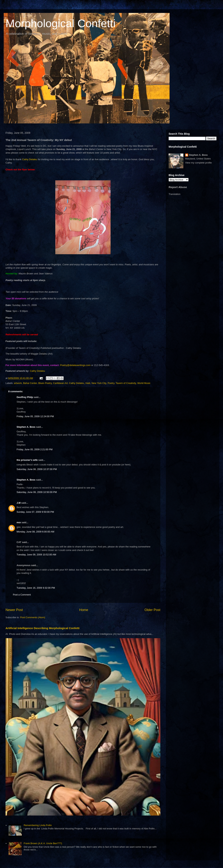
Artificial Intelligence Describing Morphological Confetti (42, 628)
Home (84, 610)
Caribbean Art (60, 383)
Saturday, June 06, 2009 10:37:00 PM (37, 469)
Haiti (88, 383)
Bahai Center (30, 383)
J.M (19, 503)
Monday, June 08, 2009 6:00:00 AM (35, 532)
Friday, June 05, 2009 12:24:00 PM (35, 416)
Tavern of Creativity (126, 383)
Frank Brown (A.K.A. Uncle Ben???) (43, 843)
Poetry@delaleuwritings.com (75, 365)
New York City (99, 383)
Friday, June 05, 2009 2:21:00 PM (35, 449)
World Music (144, 383)
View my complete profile (198, 163)
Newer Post (14, 610)
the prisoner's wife (27, 460)
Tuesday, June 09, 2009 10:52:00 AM (36, 555)
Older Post (152, 610)
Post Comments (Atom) (33, 617)
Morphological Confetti (61, 23)
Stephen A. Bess (26, 427)
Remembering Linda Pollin (38, 825)
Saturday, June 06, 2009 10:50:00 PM (37, 492)
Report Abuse (178, 187)
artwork (18, 383)
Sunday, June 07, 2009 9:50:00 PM (35, 512)
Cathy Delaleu (30, 159)
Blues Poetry (45, 383)
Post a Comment (22, 595)
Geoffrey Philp (25, 397)
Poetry (111, 383)
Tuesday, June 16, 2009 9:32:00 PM (36, 588)
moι (19, 522)
